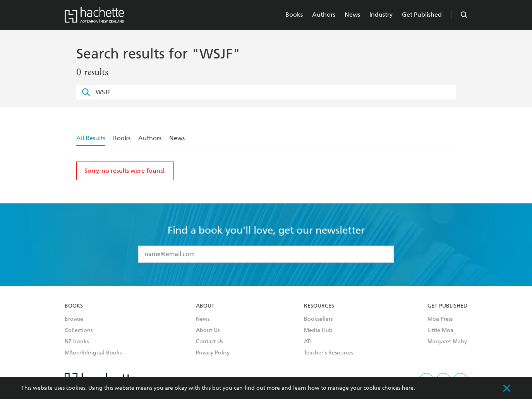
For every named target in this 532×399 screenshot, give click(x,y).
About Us (208, 330)
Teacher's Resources (329, 353)
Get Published (422, 15)
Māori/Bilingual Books (93, 353)
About (205, 306)
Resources (319, 306)
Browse (74, 319)
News (352, 15)
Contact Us (209, 342)
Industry (381, 15)
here (408, 388)
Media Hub (318, 330)
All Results (91, 138)
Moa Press (440, 319)
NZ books (77, 342)
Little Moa (440, 330)
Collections (79, 330)
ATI (308, 342)
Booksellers (318, 319)
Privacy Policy (213, 353)
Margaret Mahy (447, 342)
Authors (324, 15)
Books (294, 15)
